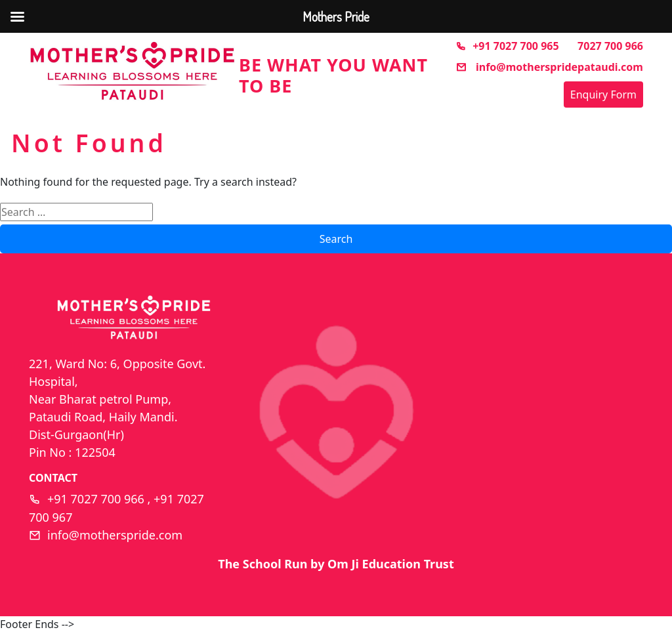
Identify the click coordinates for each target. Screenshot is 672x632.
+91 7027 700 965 (507, 46)
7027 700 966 (610, 46)
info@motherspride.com (115, 535)
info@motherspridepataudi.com (550, 67)
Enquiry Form (603, 95)
